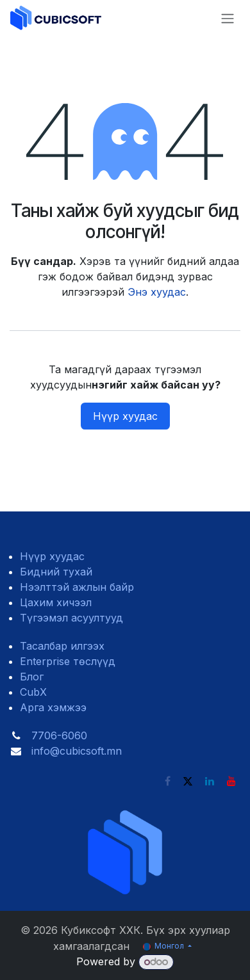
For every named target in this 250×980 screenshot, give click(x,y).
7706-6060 (59, 735)
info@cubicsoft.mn (77, 751)
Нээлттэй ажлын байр (77, 587)
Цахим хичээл (56, 602)
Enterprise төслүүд (68, 661)
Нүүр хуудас (125, 416)
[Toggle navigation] (228, 18)
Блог (32, 677)
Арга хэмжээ (53, 707)
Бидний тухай (56, 572)
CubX (33, 692)
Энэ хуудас (157, 292)
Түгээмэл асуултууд (71, 618)
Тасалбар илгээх (62, 646)
